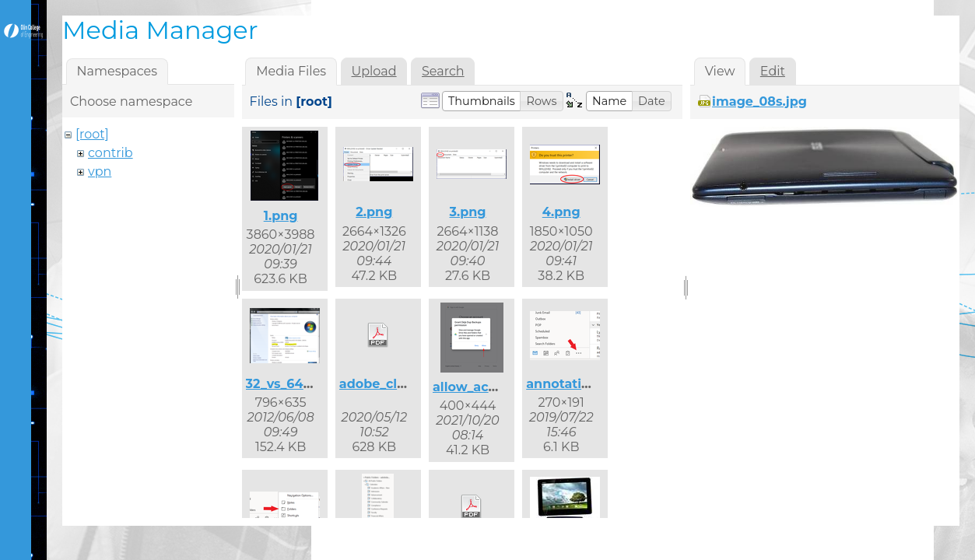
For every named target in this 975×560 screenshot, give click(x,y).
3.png (467, 212)
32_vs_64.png (289, 384)
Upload (374, 71)
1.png (281, 216)
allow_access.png (489, 387)
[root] (92, 134)
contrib (110, 153)
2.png (374, 212)
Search (443, 71)
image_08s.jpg (759, 101)
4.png (561, 212)
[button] (482, 101)
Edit (773, 71)
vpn (100, 171)
